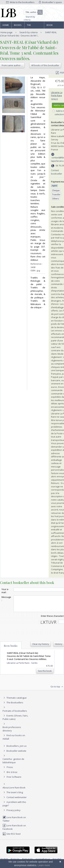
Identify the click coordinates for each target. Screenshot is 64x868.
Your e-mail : (5, 591)
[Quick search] (33, 12)
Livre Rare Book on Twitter (14, 822)
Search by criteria (29, 18)
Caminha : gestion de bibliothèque (13, 764)
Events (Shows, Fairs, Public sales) (15, 720)
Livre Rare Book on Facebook (14, 830)
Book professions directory (54, 26)
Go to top (57, 690)
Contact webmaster (15, 800)
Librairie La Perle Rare (57, 94)
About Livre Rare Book (14, 791)
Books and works (18, 26)
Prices (10, 770)
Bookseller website (14, 754)
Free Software (14, 780)
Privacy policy (12, 813)
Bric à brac (12, 775)
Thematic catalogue (15, 701)
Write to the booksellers (20, 2)
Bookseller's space (50, 2)
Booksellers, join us (15, 749)
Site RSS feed (12, 837)
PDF (60, 73)
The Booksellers (34, 26)
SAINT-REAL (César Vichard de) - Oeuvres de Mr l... (28, 34)
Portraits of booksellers (15, 714)
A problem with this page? (14, 807)
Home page (6, 26)
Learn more (44, 865)
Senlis (55, 99)
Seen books (11, 649)
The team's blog (13, 795)
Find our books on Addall (14, 740)
